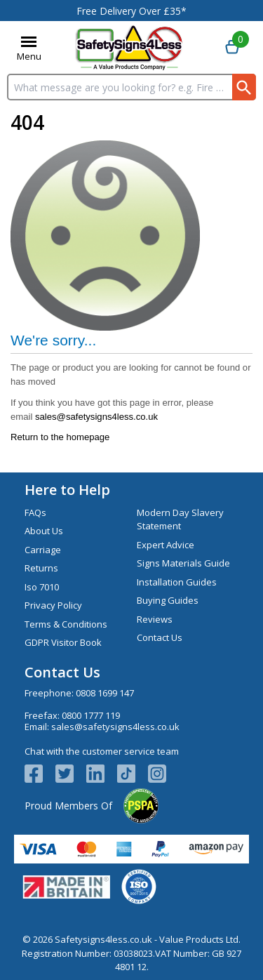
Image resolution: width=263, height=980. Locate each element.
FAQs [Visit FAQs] (35, 512)
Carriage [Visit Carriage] (43, 550)
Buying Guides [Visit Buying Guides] (168, 600)
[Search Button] (244, 87)
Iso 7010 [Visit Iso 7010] (42, 587)
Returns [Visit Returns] (41, 568)
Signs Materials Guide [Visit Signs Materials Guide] (183, 563)
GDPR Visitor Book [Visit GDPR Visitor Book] (63, 642)
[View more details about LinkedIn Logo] (102, 774)
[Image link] (133, 774)
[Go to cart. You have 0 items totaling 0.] (232, 48)
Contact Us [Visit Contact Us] (160, 637)
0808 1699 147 (105, 693)
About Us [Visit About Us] (44, 531)
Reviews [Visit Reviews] (155, 619)
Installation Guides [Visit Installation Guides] (177, 582)
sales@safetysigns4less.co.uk (96, 417)
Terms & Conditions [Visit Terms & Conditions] (66, 624)
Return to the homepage (60, 437)
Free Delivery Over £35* (131, 11)
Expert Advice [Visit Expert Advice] (166, 545)
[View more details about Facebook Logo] (40, 774)
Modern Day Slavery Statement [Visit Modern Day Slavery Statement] (180, 519)
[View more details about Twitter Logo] (71, 774)
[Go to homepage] (129, 47)
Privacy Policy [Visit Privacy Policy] (53, 605)
